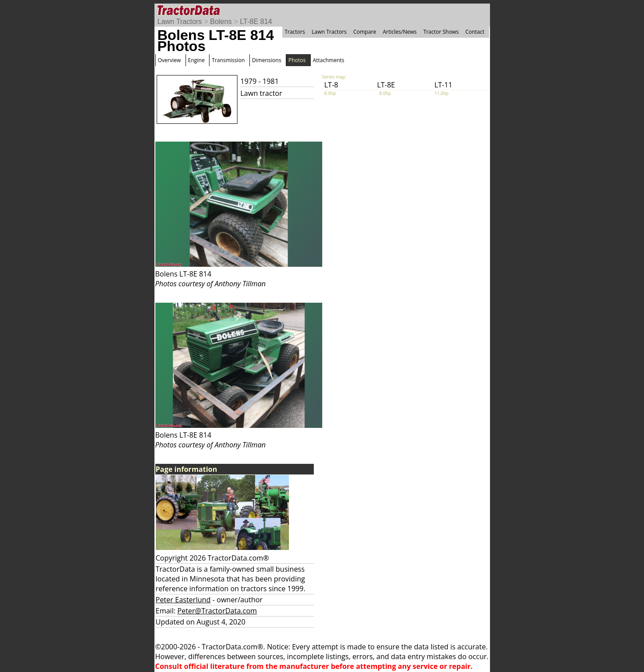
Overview (170, 60)
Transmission (228, 60)
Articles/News (400, 32)
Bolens (221, 22)
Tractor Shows (441, 32)
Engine (197, 60)
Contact (475, 32)
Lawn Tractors (180, 22)
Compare (365, 32)
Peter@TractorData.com (217, 611)
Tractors (295, 32)
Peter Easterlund (183, 600)
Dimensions (267, 60)
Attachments (329, 60)
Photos (297, 60)
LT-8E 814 (256, 22)
